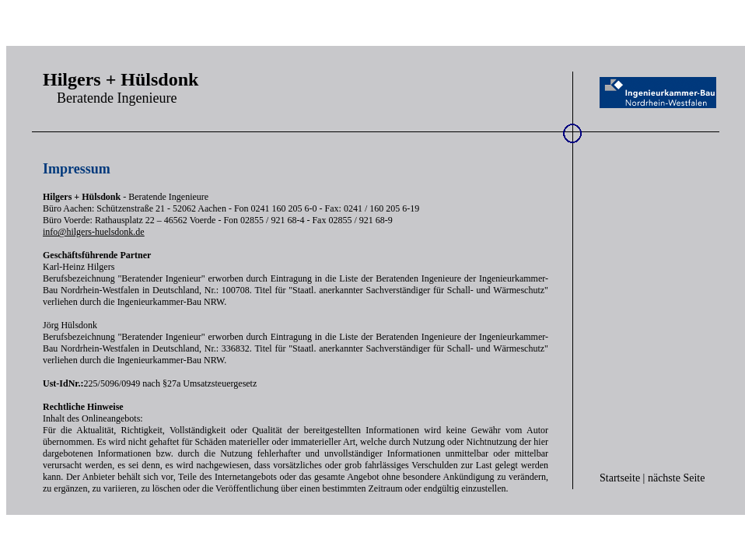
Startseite (620, 478)
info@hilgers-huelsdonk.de (94, 232)
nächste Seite (676, 478)
